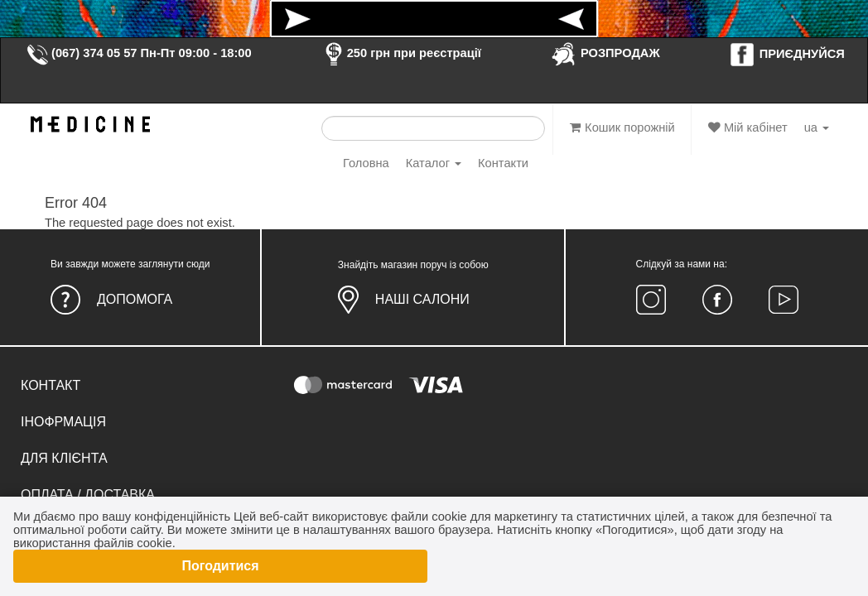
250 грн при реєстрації (401, 53)
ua (817, 127)
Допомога (135, 299)
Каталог (434, 163)
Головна (366, 163)
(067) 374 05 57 (81, 53)
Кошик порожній (622, 127)
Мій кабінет (748, 127)
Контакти (503, 163)
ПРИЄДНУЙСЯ (787, 54)
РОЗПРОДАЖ (605, 53)
